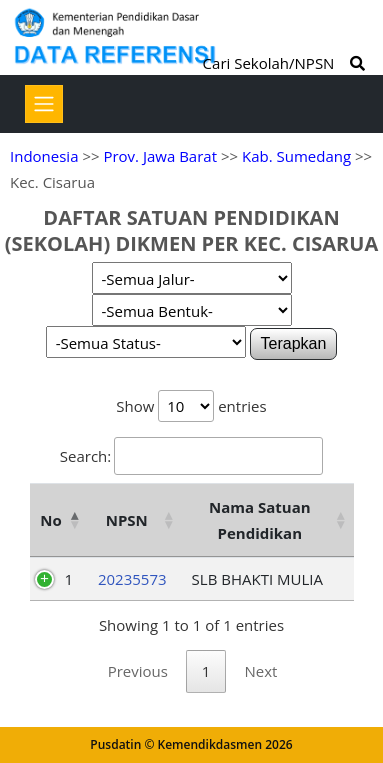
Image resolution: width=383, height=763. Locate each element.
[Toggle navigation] (44, 104)
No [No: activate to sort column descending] (50, 520)
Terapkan (294, 343)
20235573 (132, 579)
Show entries (191, 406)
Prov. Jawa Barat (160, 156)
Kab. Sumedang (296, 156)
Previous (138, 671)
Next (260, 671)
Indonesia (44, 156)
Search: (191, 456)
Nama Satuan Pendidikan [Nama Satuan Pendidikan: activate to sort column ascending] (260, 520)
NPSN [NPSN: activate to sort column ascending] (127, 520)
